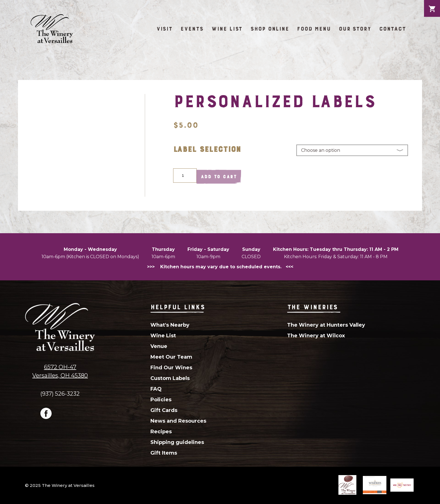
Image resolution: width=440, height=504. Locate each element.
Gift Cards (164, 410)
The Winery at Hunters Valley (326, 325)
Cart (432, 4)
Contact (393, 29)
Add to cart (219, 177)
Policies (161, 400)
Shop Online (270, 29)
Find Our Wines (171, 368)
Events (192, 29)
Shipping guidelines (177, 442)
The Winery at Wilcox (316, 336)
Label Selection (207, 149)
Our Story (355, 29)
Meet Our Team (171, 357)
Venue (159, 346)
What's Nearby (170, 325)
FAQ (156, 389)
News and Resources (178, 421)
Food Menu (314, 29)
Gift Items (164, 453)
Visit (164, 29)
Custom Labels (170, 378)
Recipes (161, 432)
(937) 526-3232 (60, 393)
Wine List (227, 29)
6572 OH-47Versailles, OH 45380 (60, 371)
